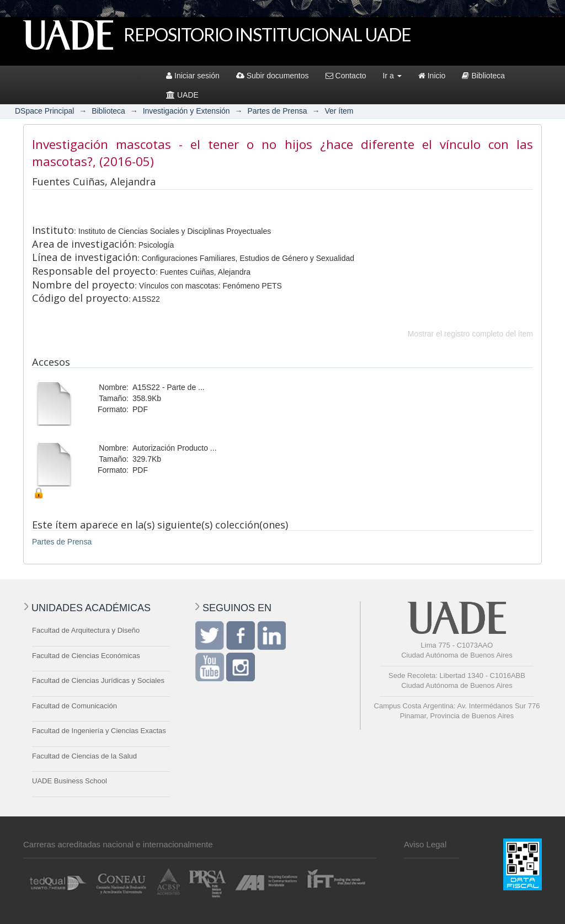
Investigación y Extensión (186, 111)
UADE (182, 95)
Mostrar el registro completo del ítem (470, 334)
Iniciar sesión (193, 76)
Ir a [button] (392, 76)
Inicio (432, 76)
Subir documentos (273, 76)
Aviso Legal (425, 844)
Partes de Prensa (277, 111)
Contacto (346, 76)
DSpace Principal (44, 111)
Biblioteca (483, 76)
